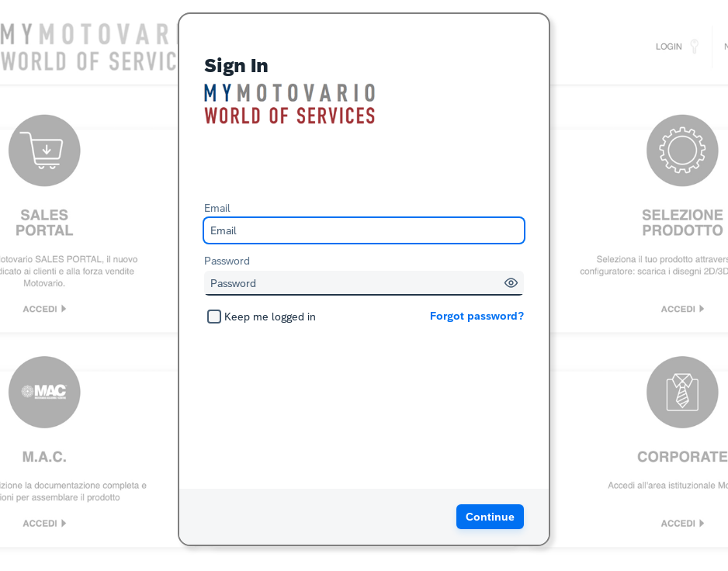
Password (227, 261)
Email (217, 208)
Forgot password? (477, 316)
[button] (511, 283)
